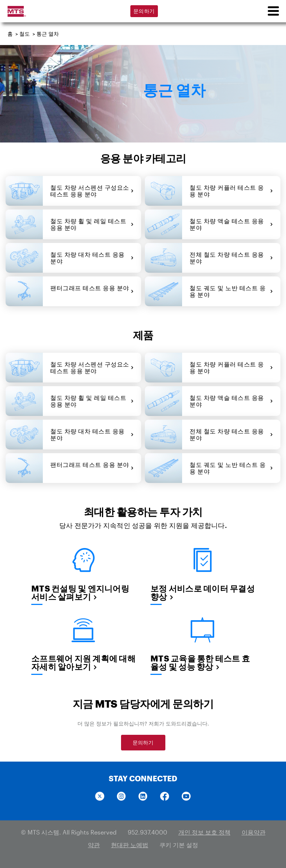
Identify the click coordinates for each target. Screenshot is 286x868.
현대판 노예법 (130, 845)
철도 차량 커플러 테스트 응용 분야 (231, 191)
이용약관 (254, 832)
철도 (25, 34)
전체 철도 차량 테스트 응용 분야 (231, 258)
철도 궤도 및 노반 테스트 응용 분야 (231, 291)
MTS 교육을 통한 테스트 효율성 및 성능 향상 (200, 662)
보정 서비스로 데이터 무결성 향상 (203, 592)
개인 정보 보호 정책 (204, 832)
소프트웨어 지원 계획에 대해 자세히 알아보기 (83, 662)
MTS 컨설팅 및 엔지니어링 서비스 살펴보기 (80, 592)
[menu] (273, 11)
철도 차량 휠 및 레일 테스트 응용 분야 (92, 224)
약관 (94, 845)
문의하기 (144, 11)
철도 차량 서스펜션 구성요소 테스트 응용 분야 (92, 191)
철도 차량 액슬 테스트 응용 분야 (231, 224)
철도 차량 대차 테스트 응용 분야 (92, 258)
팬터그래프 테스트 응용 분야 (92, 291)
